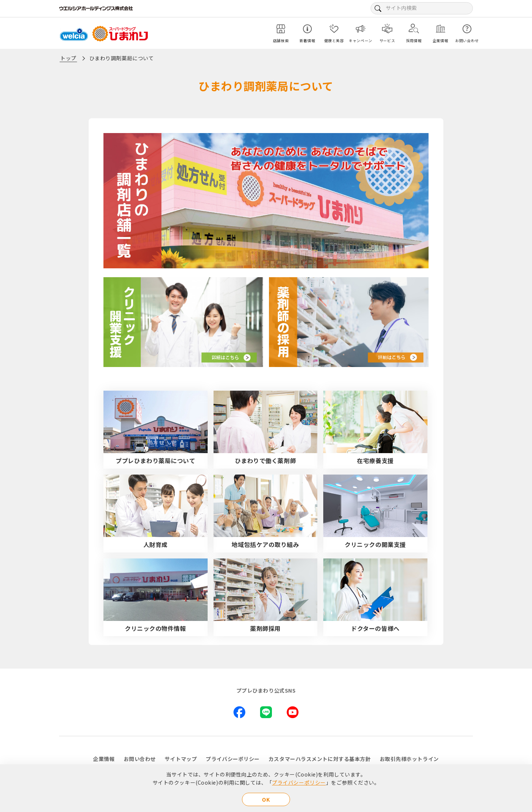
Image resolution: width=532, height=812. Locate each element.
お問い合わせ (140, 759)
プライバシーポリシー (299, 782)
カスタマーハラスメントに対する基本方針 (320, 759)
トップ (68, 58)
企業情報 (104, 759)
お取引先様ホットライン (409, 759)
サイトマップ (181, 759)
